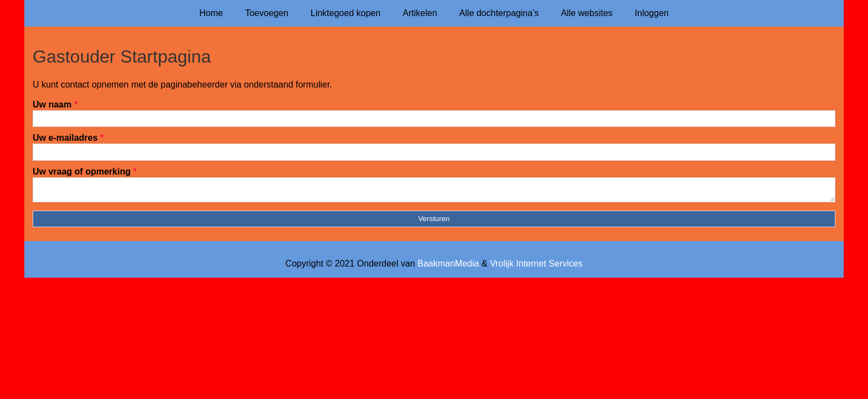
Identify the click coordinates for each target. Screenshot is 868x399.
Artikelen (420, 13)
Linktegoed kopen (345, 13)
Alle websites (587, 13)
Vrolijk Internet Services (536, 267)
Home (211, 13)
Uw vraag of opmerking (85, 172)
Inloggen (652, 13)
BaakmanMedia (448, 267)
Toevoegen (267, 13)
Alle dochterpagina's (499, 13)
